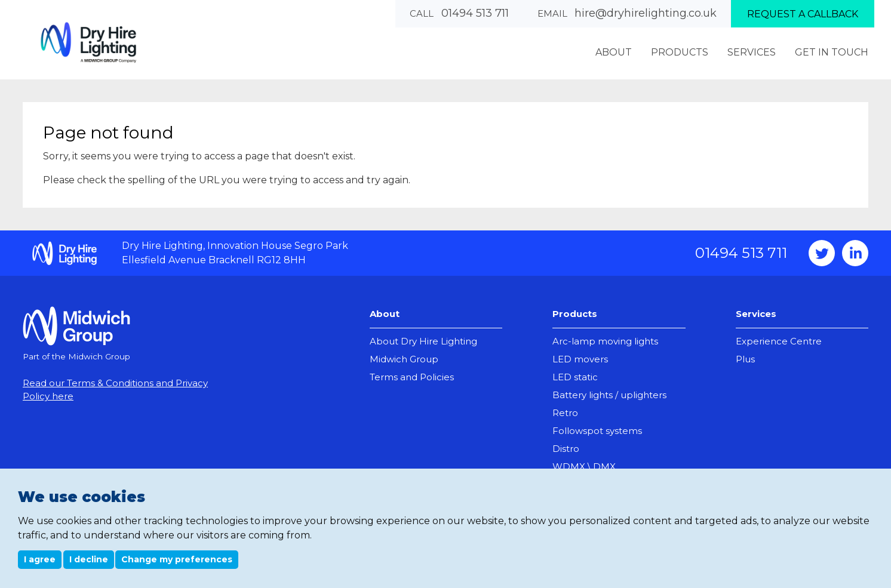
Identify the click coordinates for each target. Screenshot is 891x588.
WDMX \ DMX (584, 467)
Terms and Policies (412, 377)
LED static (575, 377)
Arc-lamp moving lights (605, 341)
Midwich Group (404, 359)
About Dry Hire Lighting (423, 341)
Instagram (855, 253)
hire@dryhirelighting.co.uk (646, 13)
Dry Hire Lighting (88, 42)
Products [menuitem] (680, 52)
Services (756, 314)
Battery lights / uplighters (609, 395)
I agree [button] (40, 559)
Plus (745, 359)
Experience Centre (779, 341)
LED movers (580, 359)
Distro (566, 449)
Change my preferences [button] (177, 559)
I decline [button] (89, 559)
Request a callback (803, 14)
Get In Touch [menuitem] (832, 52)
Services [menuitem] (752, 52)
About (385, 314)
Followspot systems (597, 431)
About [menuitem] (614, 52)
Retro (565, 413)
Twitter (822, 253)
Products (575, 314)
